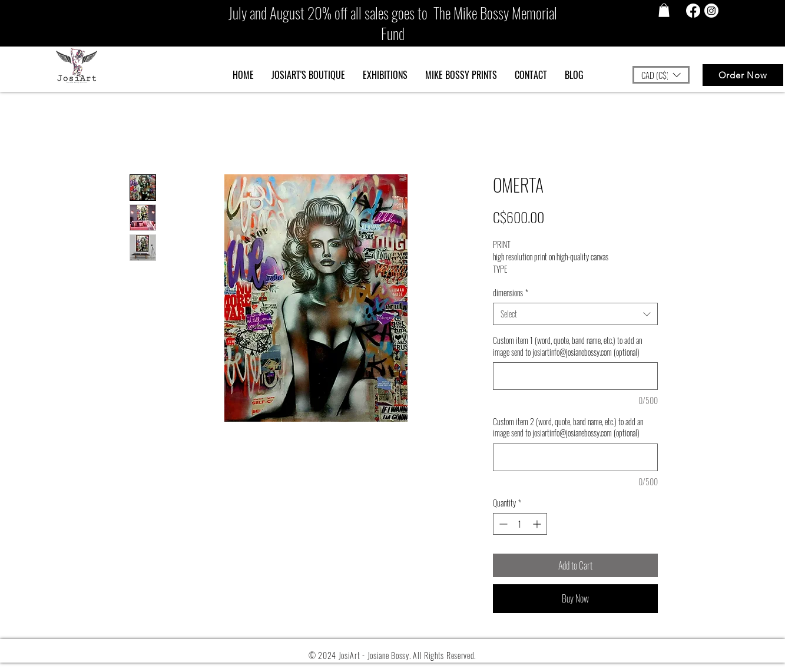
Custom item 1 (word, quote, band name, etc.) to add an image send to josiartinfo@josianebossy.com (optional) (567, 346)
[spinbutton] (520, 524)
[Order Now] (743, 75)
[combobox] (575, 314)
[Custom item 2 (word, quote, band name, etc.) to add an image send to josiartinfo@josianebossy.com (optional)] (575, 457)
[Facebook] (693, 11)
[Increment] (538, 524)
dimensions (511, 293)
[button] (664, 10)
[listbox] (661, 75)
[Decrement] (502, 524)
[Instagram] (711, 11)
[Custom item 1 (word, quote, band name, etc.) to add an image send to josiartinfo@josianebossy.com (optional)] (575, 376)
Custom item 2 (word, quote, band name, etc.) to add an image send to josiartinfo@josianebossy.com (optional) (568, 427)
